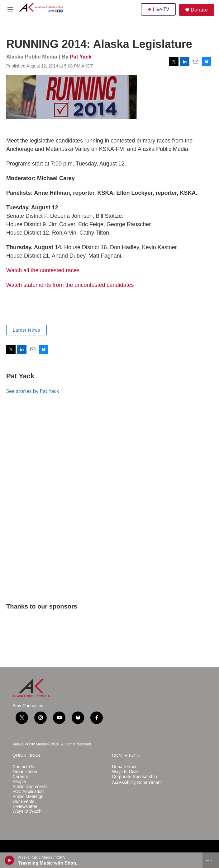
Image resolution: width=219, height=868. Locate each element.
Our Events (23, 802)
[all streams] (211, 860)
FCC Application (28, 792)
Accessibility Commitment (137, 783)
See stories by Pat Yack (33, 391)
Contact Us (23, 767)
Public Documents (30, 787)
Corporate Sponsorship (135, 777)
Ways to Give (125, 772)
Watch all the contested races (43, 270)
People (19, 782)
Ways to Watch (27, 811)
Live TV (158, 9)
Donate (199, 10)
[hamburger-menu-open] (10, 9)
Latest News (26, 330)
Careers (20, 777)
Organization (25, 772)
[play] (10, 860)
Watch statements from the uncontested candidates (70, 285)
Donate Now (124, 767)
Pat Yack (81, 57)
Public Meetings (28, 797)
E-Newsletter (25, 807)
